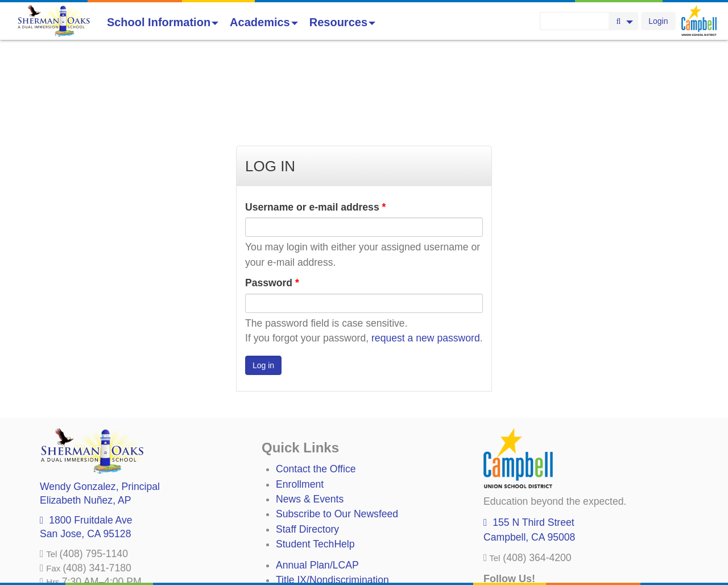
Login (658, 21)
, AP (85, 417)
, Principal (100, 403)
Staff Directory (307, 446)
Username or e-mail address (315, 124)
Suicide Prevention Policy (332, 542)
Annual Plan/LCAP (317, 482)
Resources (342, 22)
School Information (163, 22)
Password (272, 200)
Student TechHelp (315, 461)
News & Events (310, 416)
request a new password (426, 255)
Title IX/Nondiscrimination (332, 497)
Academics (264, 22)
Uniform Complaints (320, 512)
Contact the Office (316, 386)
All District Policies (317, 557)
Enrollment (300, 401)
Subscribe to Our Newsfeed (337, 431)
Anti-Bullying (304, 527)
